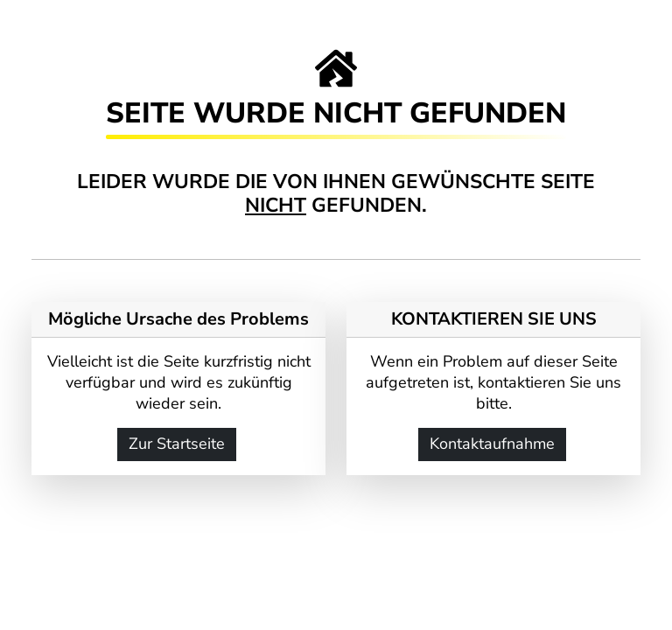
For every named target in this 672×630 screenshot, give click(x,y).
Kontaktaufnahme (492, 444)
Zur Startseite (177, 444)
